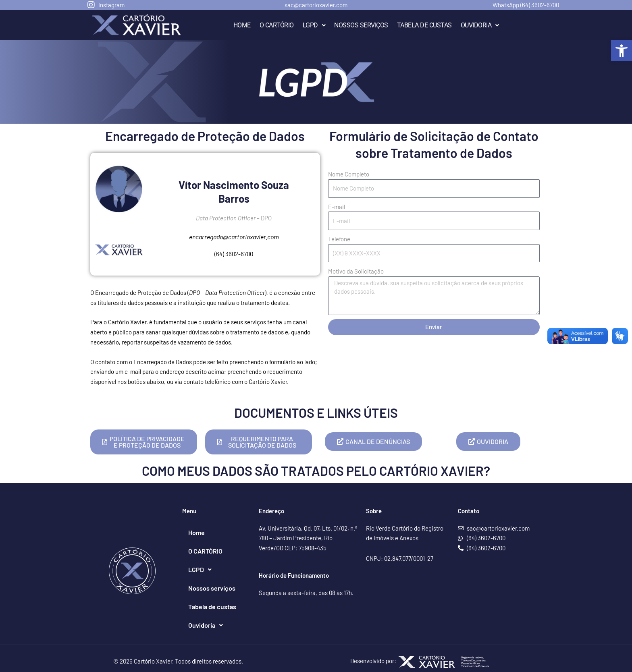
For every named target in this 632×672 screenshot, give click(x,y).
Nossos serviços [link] (361, 25)
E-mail (337, 207)
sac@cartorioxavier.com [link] (316, 5)
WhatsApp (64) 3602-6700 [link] (526, 5)
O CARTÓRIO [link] (277, 25)
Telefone (339, 239)
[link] (622, 51)
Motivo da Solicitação (356, 271)
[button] (314, 25)
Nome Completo (349, 174)
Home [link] (242, 25)
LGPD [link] (314, 25)
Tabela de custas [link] (424, 25)
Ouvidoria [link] (480, 25)
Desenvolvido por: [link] (420, 661)
